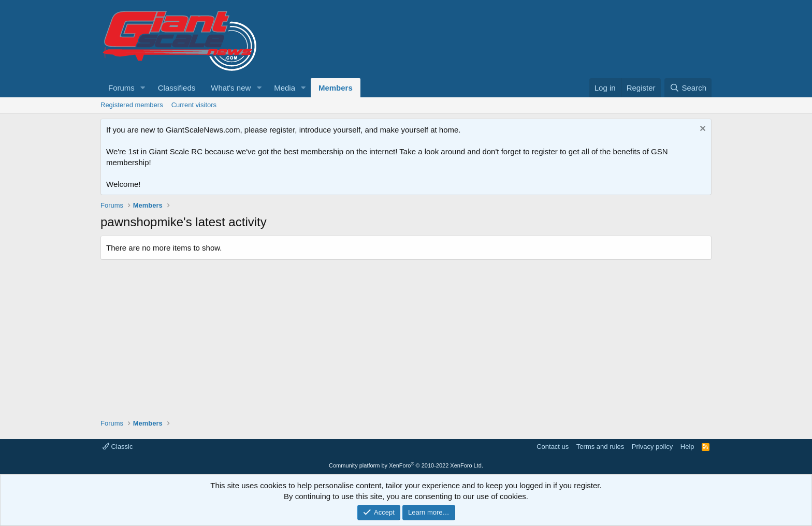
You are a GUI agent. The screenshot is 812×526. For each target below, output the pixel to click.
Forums (121, 88)
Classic (118, 447)
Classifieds (177, 88)
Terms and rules (600, 447)
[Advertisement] (406, 335)
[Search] (688, 88)
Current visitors (194, 105)
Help (687, 447)
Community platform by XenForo (406, 465)
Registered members (132, 105)
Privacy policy (652, 447)
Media (285, 88)
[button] (143, 88)
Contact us (553, 447)
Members (336, 88)
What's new (231, 88)
